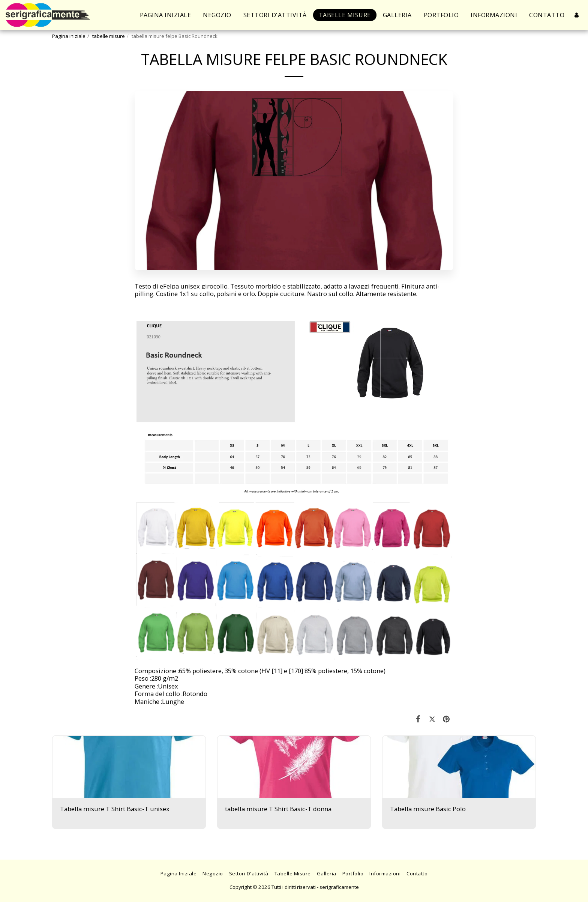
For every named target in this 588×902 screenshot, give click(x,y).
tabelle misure (109, 36)
